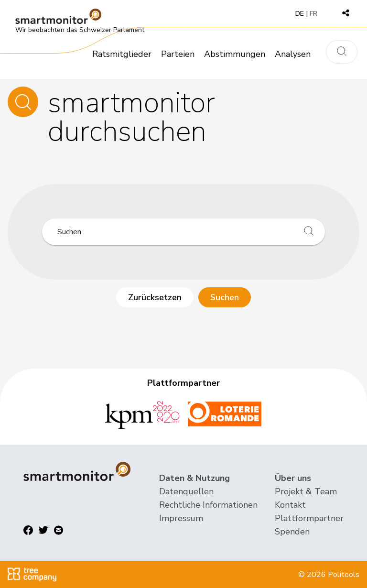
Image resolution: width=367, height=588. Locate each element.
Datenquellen (186, 491)
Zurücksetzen (155, 297)
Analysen (293, 54)
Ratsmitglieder (122, 54)
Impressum (181, 518)
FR (313, 14)
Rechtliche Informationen (208, 505)
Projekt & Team (306, 491)
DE (300, 14)
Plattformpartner (309, 518)
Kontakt (290, 505)
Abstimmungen (235, 54)
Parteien (178, 54)
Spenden (292, 532)
